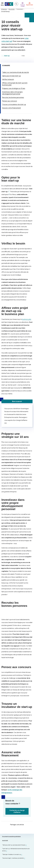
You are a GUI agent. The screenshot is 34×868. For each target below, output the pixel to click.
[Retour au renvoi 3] (22, 854)
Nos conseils (12, 9)
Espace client (30, 5)
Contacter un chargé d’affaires (17, 811)
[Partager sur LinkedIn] (21, 830)
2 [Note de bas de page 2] (9, 191)
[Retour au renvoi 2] (7, 851)
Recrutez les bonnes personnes (13, 97)
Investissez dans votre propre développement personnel (12, 93)
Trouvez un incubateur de (14, 104)
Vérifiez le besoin (8, 79)
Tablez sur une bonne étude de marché (16, 72)
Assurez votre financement (12, 108)
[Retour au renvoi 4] (25, 858)
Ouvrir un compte (23, 5)
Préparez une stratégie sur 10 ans (14, 88)
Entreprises (4, 9)
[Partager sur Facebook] (17, 830)
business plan (27, 319)
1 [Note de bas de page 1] (12, 41)
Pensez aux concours (10, 101)
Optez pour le (11, 76)
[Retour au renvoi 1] (26, 845)
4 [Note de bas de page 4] (16, 786)
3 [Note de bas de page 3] (9, 194)
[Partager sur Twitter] (13, 830)
